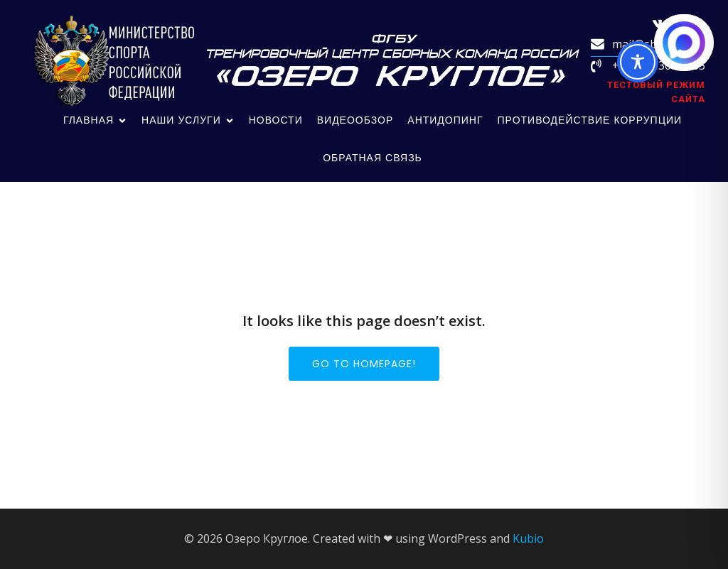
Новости (276, 120)
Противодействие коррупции (590, 120)
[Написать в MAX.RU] (684, 43)
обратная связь (373, 158)
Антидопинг (445, 120)
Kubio (528, 538)
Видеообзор (355, 120)
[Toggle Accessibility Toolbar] (638, 62)
